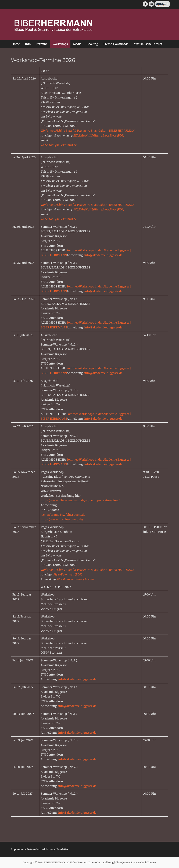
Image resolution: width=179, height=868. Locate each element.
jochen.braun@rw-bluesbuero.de (63, 515)
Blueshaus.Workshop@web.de (76, 579)
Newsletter (62, 849)
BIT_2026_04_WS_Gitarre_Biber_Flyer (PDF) (99, 135)
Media (77, 44)
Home (16, 44)
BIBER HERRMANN (55, 863)
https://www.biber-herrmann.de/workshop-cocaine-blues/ (80, 500)
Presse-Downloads (116, 44)
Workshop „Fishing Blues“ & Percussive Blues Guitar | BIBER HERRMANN (88, 131)
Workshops (60, 44)
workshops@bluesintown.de (59, 145)
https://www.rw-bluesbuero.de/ (62, 519)
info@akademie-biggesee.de (103, 255)
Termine (42, 44)
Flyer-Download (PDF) (68, 574)
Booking (92, 44)
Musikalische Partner (148, 44)
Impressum (18, 849)
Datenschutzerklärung (40, 849)
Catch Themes (148, 863)
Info (28, 44)
